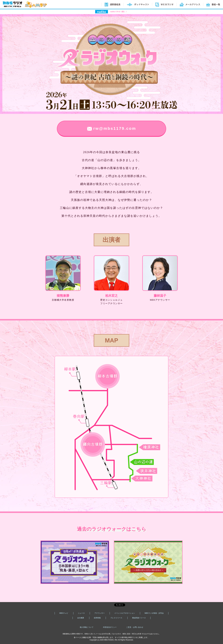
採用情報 (97, 618)
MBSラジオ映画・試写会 (154, 613)
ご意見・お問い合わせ (135, 627)
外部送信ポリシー (110, 627)
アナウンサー (100, 613)
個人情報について (87, 627)
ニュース (81, 613)
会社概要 (81, 618)
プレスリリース (116, 618)
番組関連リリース (139, 618)
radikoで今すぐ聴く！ (119, 12)
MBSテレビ (64, 613)
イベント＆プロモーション (125, 613)
